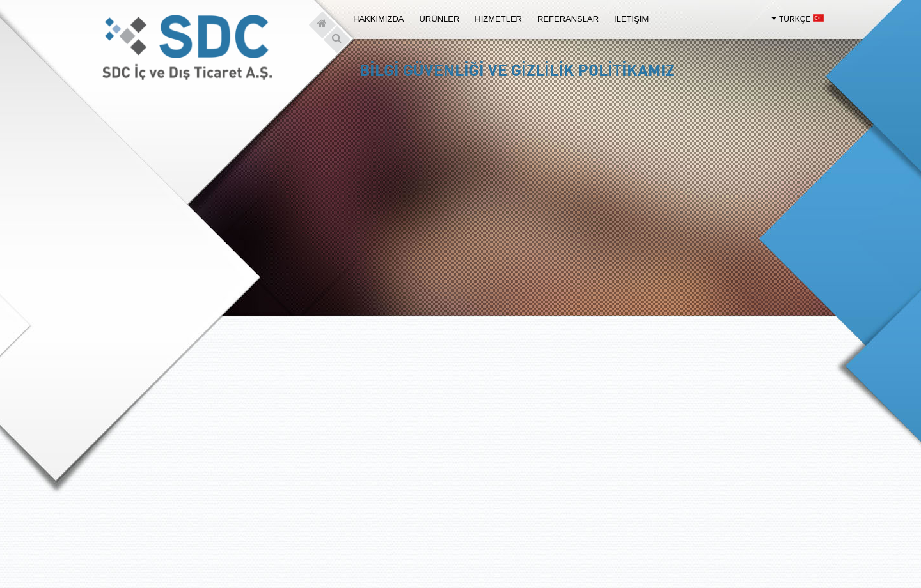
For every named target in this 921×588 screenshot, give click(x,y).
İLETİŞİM (631, 19)
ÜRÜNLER (439, 19)
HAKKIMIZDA (378, 19)
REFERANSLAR (568, 19)
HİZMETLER (498, 19)
